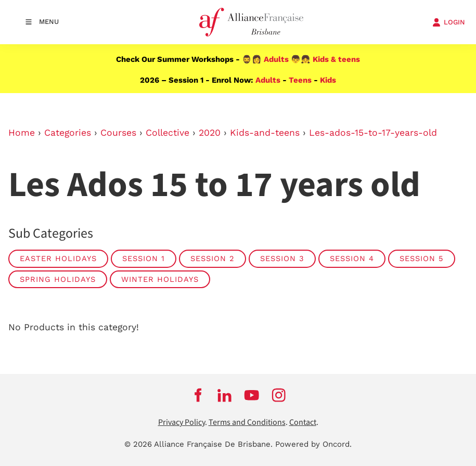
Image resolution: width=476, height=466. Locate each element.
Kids (328, 80)
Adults (276, 59)
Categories (68, 133)
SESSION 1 (144, 258)
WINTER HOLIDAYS (160, 279)
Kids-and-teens (265, 133)
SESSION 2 (213, 258)
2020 (210, 133)
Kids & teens (336, 59)
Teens (300, 80)
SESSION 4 (352, 258)
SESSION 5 (422, 258)
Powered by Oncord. (313, 444)
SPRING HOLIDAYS (58, 279)
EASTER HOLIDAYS (58, 258)
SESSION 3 (282, 258)
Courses (118, 133)
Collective (168, 133)
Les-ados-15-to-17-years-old (373, 133)
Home (22, 133)
